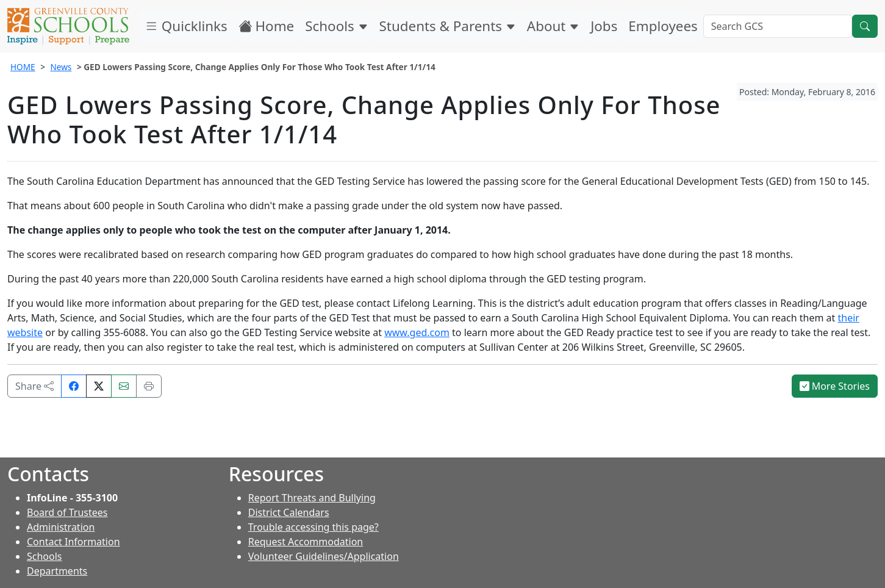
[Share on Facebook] (74, 386)
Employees (663, 26)
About (553, 26)
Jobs (604, 26)
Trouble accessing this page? (314, 527)
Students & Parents (448, 26)
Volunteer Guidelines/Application (324, 556)
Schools (336, 26)
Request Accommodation (306, 542)
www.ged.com (417, 332)
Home (267, 26)
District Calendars (289, 512)
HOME (23, 67)
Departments (57, 571)
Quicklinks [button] (186, 26)
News (61, 67)
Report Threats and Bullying (312, 498)
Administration (61, 527)
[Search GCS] (778, 26)
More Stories (835, 386)
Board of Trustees (67, 512)
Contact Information (73, 542)
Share (34, 386)
